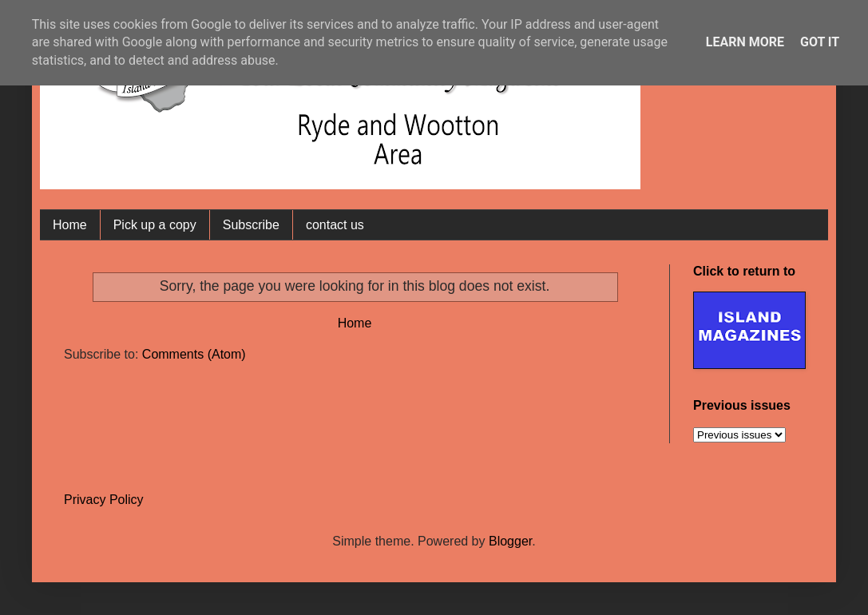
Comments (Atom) (194, 354)
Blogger (510, 541)
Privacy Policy (104, 500)
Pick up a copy (155, 225)
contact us (335, 225)
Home (70, 225)
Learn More (745, 42)
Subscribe (251, 225)
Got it (820, 42)
